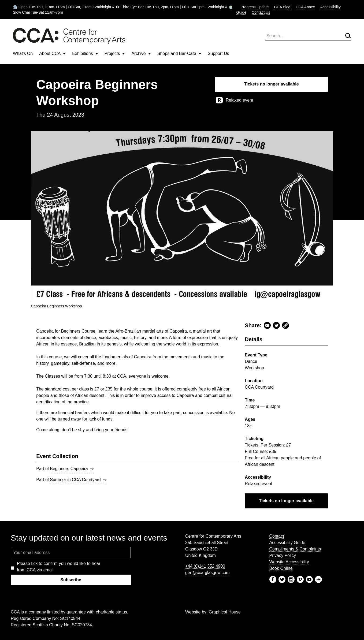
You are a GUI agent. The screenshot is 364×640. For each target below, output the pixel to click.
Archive (141, 53)
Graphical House (225, 612)
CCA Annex (305, 7)
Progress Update (255, 7)
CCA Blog (282, 7)
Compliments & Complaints (295, 549)
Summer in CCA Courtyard (78, 480)
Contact (277, 536)
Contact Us (261, 12)
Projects (115, 53)
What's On (23, 53)
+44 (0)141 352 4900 (205, 566)
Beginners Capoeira (72, 469)
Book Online (281, 568)
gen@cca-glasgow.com (207, 573)
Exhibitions (85, 53)
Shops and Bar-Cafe (179, 53)
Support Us (218, 53)
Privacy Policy (283, 555)
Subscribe (71, 580)
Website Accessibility (289, 562)
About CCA (52, 53)
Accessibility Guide (287, 543)
